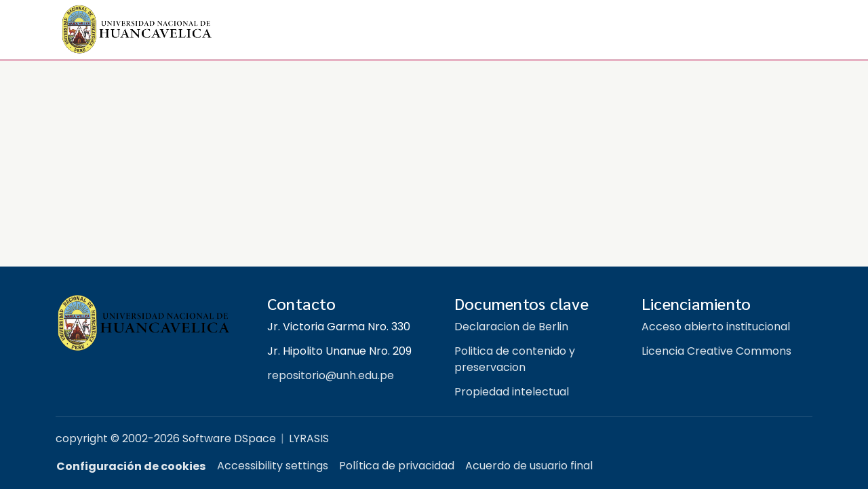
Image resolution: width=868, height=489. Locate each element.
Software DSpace (229, 438)
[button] (137, 30)
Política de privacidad (397, 466)
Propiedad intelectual (512, 392)
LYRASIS (309, 438)
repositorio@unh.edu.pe (331, 375)
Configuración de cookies (131, 466)
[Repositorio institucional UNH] (151, 323)
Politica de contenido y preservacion (515, 359)
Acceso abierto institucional (716, 327)
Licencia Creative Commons (716, 351)
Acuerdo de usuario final (529, 466)
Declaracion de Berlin (511, 327)
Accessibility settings (273, 466)
